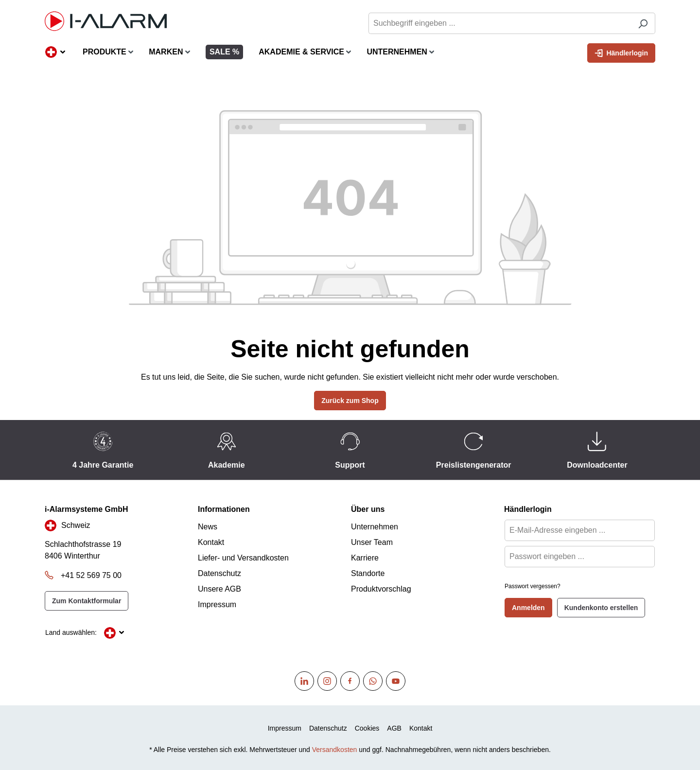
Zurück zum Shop (350, 401)
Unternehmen (375, 527)
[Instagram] (327, 681)
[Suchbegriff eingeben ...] (500, 23)
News (208, 527)
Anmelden (528, 608)
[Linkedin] (304, 681)
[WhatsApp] (373, 681)
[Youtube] (396, 681)
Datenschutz (219, 573)
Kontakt (211, 542)
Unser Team (372, 542)
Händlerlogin (621, 52)
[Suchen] (643, 23)
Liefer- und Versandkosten (243, 558)
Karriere (365, 558)
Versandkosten (335, 750)
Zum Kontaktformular (87, 601)
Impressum (217, 604)
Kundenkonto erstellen (601, 608)
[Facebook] (350, 681)
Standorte (368, 573)
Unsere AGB (219, 589)
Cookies (367, 728)
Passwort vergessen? (533, 586)
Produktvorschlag (381, 589)
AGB (394, 728)
